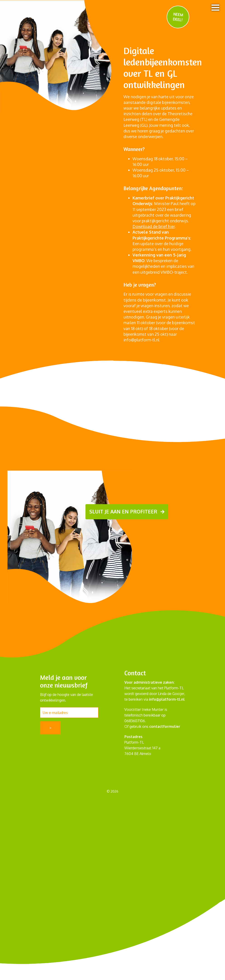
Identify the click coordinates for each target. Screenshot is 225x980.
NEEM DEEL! (178, 17)
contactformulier (165, 726)
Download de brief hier (154, 226)
